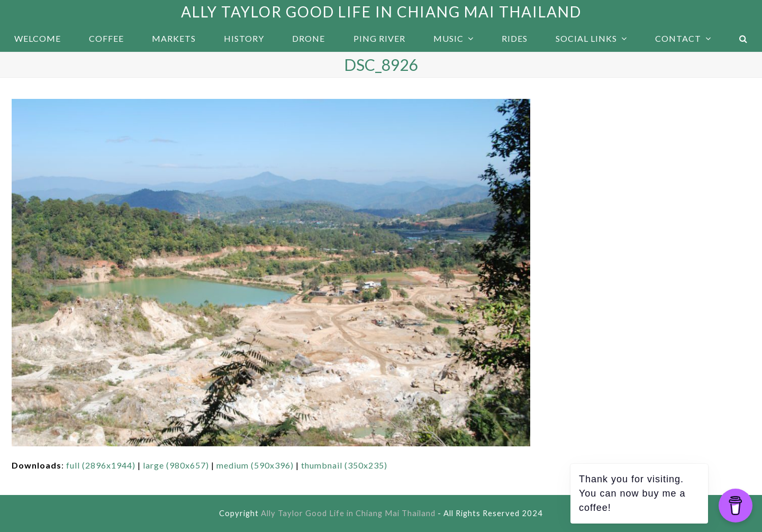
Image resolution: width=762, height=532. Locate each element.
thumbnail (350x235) (344, 465)
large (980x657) (176, 465)
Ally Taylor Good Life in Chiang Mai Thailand (381, 12)
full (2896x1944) (101, 465)
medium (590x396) (255, 465)
